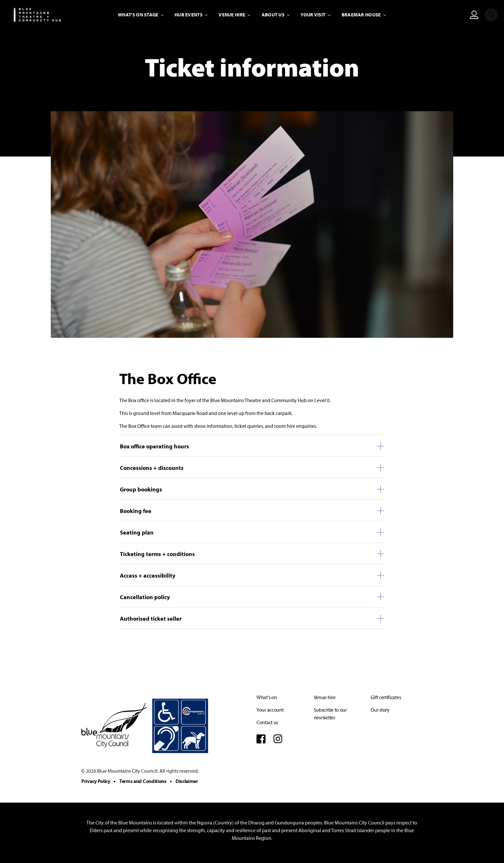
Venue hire (325, 697)
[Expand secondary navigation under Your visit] (315, 15)
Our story (380, 710)
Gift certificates (386, 697)
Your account (270, 710)
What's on (267, 697)
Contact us (267, 722)
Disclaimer (187, 781)
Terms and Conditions (143, 781)
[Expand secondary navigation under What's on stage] (141, 15)
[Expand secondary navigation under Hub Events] (191, 15)
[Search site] (491, 15)
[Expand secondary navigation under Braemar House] (364, 15)
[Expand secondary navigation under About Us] (276, 15)
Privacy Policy (96, 781)
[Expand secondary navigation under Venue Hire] (234, 15)
